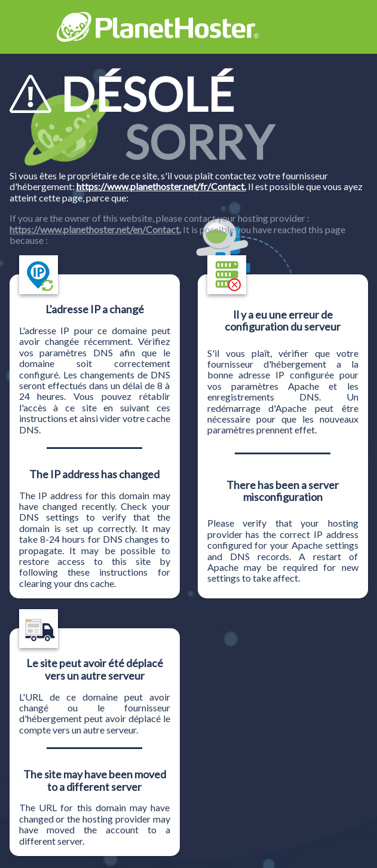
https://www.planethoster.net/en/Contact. (95, 229)
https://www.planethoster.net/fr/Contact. (161, 186)
